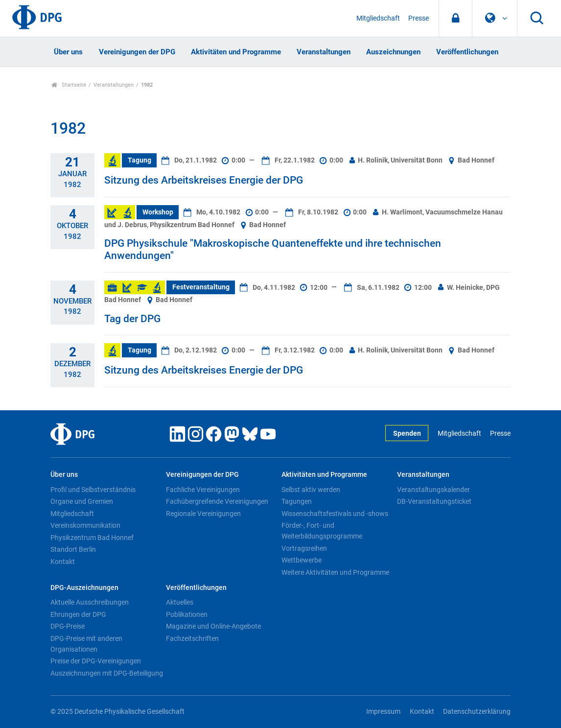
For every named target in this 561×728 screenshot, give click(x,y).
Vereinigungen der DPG (137, 52)
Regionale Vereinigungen (203, 514)
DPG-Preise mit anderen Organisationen (86, 644)
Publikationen (187, 614)
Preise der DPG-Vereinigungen (96, 661)
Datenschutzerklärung (477, 712)
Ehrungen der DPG (78, 614)
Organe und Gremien (82, 501)
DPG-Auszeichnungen (84, 588)
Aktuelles (180, 602)
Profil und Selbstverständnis (93, 490)
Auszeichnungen (393, 52)
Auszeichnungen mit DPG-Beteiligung (107, 673)
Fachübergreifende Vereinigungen (217, 501)
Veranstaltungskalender (433, 490)
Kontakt (63, 562)
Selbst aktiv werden (311, 490)
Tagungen (297, 501)
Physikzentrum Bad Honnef (92, 538)
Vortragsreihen (304, 548)
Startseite (69, 85)
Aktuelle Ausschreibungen (90, 602)
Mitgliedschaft (378, 18)
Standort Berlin (73, 549)
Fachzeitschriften (192, 638)
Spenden (407, 434)
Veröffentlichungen (467, 52)
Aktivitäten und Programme (236, 52)
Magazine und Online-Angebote (213, 626)
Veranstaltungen (324, 52)
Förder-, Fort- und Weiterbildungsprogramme (322, 531)
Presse (419, 18)
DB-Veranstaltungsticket (434, 501)
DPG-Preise (68, 626)
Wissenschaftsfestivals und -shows (335, 514)
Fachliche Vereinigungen (203, 490)
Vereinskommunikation (85, 525)
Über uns (68, 52)
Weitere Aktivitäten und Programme (335, 572)
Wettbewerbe (302, 560)
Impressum (383, 712)
